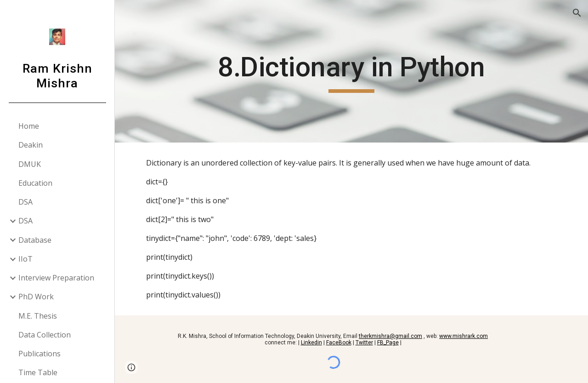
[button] (577, 13)
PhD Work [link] (36, 297)
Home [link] (29, 126)
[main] (351, 71)
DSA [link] (25, 202)
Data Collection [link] (45, 335)
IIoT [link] (25, 259)
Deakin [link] (31, 145)
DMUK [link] (30, 164)
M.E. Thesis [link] (38, 316)
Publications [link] (40, 354)
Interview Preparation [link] (56, 278)
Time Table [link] (38, 372)
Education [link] (35, 183)
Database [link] (35, 240)
